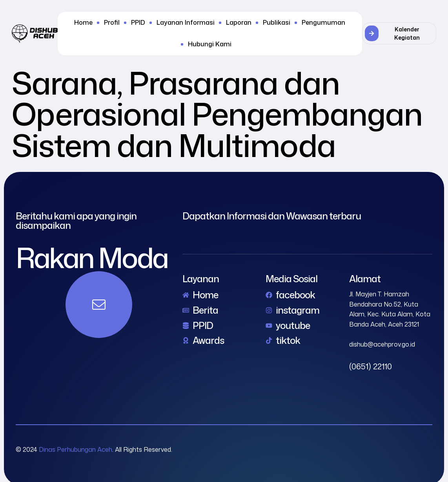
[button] (399, 33)
